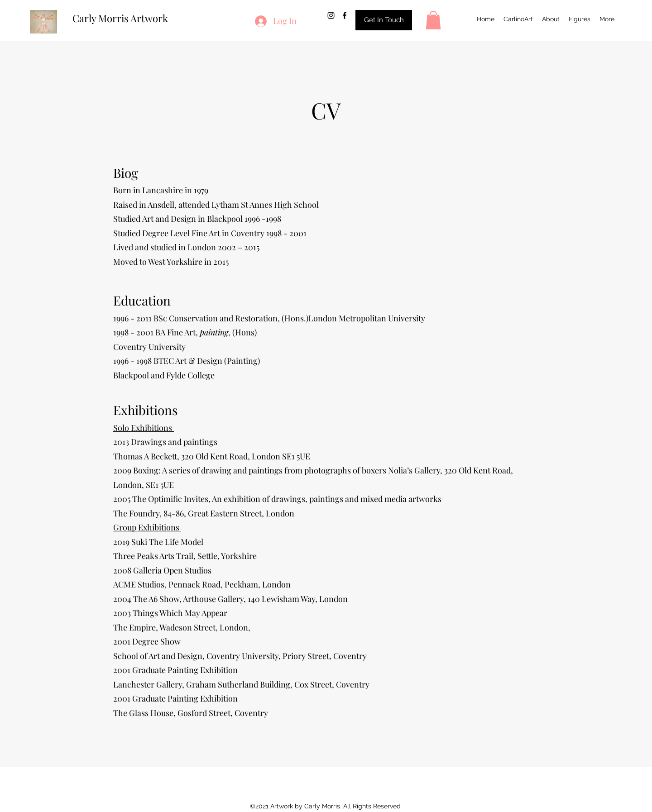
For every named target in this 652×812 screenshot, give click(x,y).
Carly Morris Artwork (120, 18)
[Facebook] (345, 15)
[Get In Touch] (384, 20)
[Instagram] (331, 15)
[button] (433, 20)
